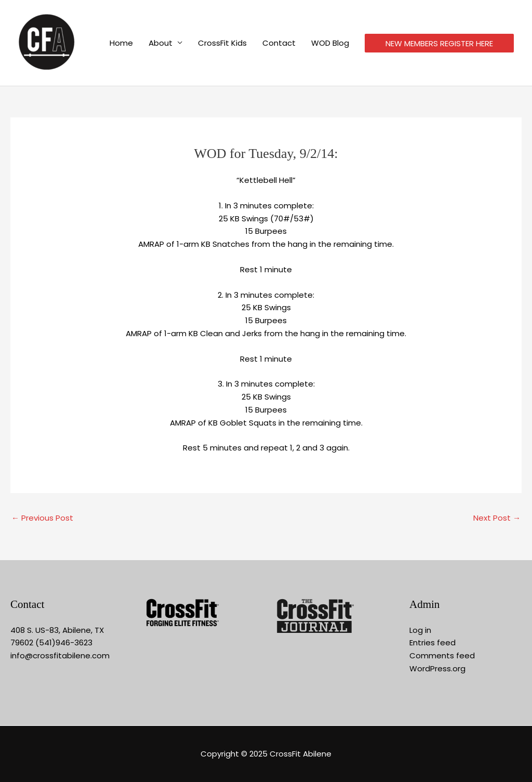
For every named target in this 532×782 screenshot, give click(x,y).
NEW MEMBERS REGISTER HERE (439, 43)
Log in (420, 630)
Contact (279, 43)
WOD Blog (330, 43)
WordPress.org (437, 668)
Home (121, 43)
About (161, 43)
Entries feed (433, 642)
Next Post (497, 518)
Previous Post (42, 518)
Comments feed (442, 655)
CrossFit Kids (222, 43)
